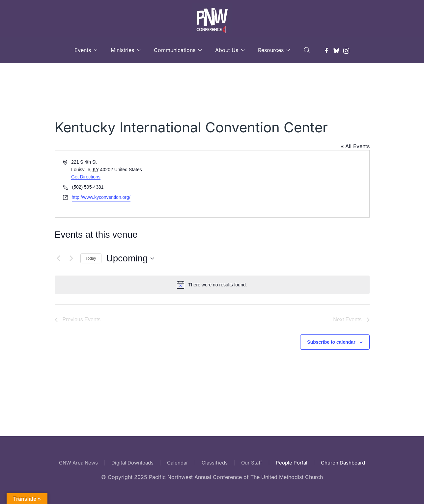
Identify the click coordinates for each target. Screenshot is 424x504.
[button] (307, 50)
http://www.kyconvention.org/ (101, 197)
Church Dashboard (343, 463)
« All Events (355, 146)
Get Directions (86, 177)
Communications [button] (178, 50)
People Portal (292, 463)
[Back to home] (212, 18)
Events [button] (86, 50)
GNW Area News (78, 463)
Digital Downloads (132, 463)
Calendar (178, 463)
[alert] (212, 285)
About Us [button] (230, 50)
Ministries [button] (126, 50)
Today (91, 258)
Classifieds (215, 463)
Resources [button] (274, 50)
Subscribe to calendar (331, 342)
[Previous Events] (59, 258)
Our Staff (252, 463)
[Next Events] (71, 258)
